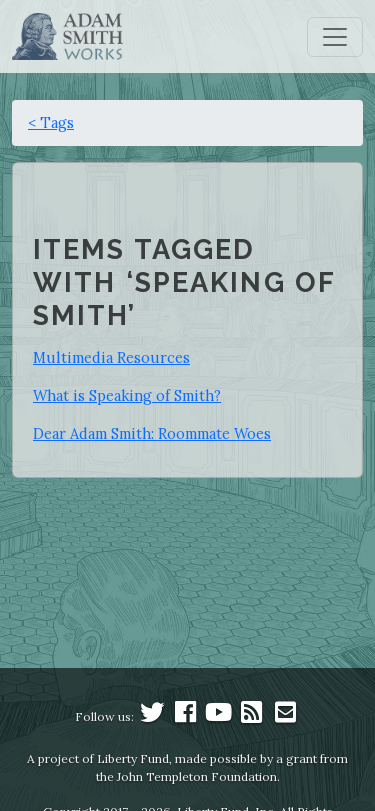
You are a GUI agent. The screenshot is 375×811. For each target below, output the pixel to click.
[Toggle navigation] (335, 37)
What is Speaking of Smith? (127, 395)
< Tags (51, 122)
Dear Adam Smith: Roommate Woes (152, 433)
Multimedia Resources (111, 357)
